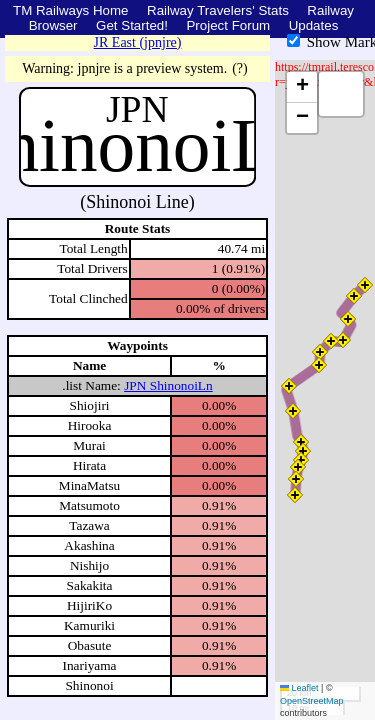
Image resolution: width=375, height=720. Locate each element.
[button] (295, 495)
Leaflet (299, 688)
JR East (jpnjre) (138, 42)
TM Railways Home (71, 10)
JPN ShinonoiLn (168, 385)
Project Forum (228, 25)
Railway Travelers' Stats (218, 10)
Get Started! (132, 25)
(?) (240, 68)
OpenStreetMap (312, 701)
